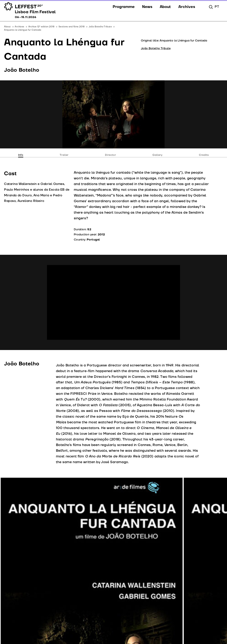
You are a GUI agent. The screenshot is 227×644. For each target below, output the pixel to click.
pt (217, 7)
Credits (204, 155)
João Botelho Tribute (100, 27)
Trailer (64, 155)
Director (111, 155)
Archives (19, 27)
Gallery (157, 155)
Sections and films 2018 (71, 27)
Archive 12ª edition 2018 (41, 27)
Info (21, 155)
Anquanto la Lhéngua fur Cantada (23, 30)
